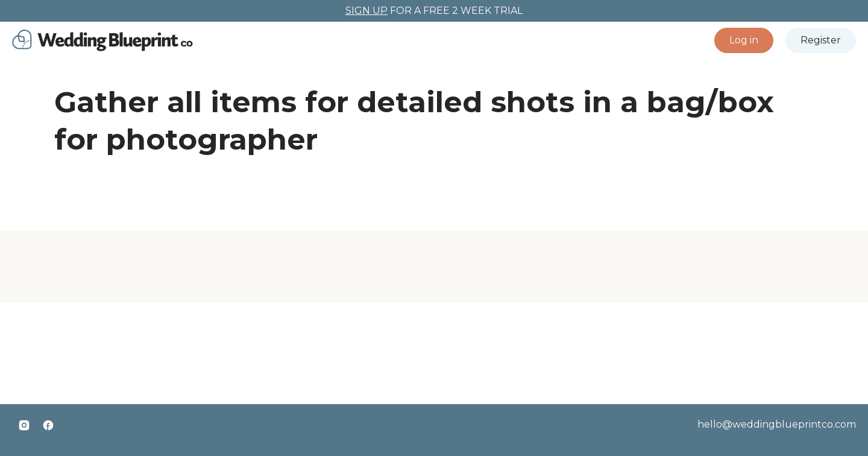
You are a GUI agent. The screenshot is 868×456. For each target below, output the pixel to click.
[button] (744, 40)
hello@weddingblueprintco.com (777, 424)
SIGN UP (366, 11)
